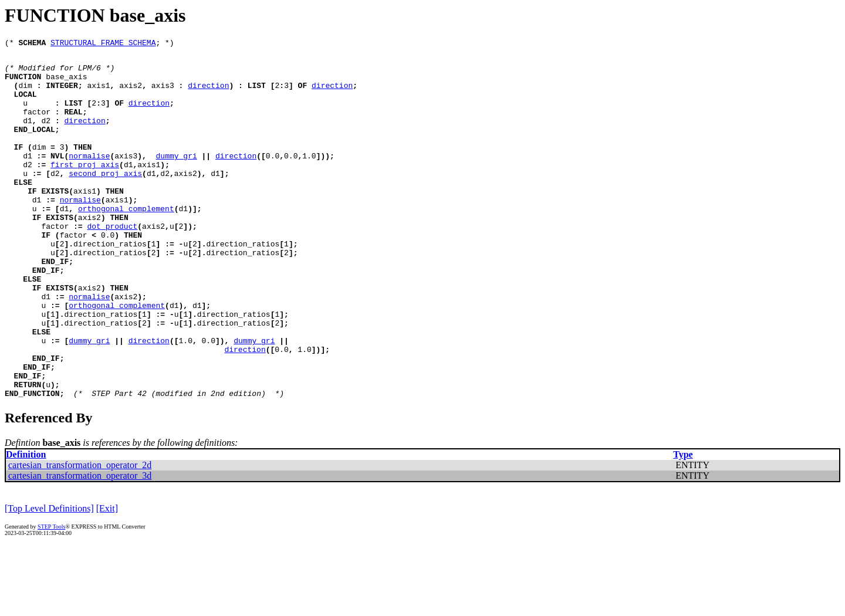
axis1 (99, 94)
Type (683, 525)
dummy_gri (177, 178)
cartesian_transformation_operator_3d (80, 546)
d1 (28, 136)
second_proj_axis (105, 199)
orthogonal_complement (126, 242)
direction (208, 94)
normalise (89, 178)
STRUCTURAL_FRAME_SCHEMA (103, 44)
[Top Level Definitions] (49, 579)
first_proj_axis (85, 189)
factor (37, 126)
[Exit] (107, 579)
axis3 (163, 94)
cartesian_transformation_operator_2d (80, 535)
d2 (46, 136)
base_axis (66, 83)
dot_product (112, 263)
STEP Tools (51, 597)
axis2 (131, 94)
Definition (26, 525)
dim (25, 94)
